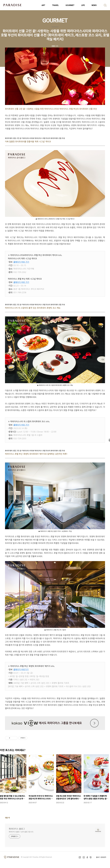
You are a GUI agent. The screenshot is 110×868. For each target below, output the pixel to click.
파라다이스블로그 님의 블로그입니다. (21, 832)
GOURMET (70, 5)
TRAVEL (55, 5)
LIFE (83, 5)
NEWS (94, 5)
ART (43, 5)
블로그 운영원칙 (101, 857)
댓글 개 (7, 818)
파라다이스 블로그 (17, 829)
